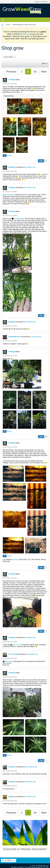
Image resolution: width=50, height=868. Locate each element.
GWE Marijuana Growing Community (24, 25)
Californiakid (19, 219)
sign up (26, 34)
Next (44, 72)
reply (34, 167)
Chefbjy (11, 80)
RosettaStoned (14, 337)
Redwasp (29, 767)
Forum (8, 25)
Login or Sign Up (42, 2)
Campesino (10, 195)
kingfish (12, 767)
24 (35, 72)
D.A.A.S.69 (18, 645)
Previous (11, 72)
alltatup (11, 797)
